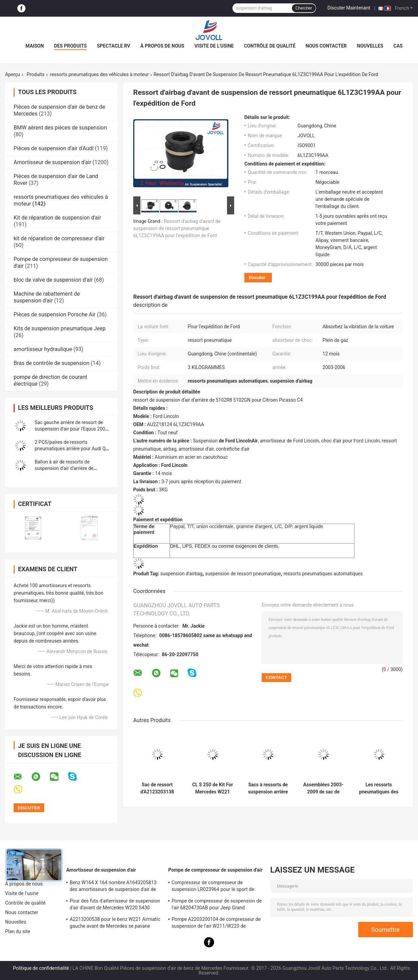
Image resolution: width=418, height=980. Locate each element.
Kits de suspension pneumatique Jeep (60, 328)
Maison (35, 46)
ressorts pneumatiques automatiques (323, 574)
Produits (36, 74)
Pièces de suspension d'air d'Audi (54, 148)
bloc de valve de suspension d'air (53, 280)
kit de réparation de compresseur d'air (59, 238)
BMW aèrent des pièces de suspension (60, 128)
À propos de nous (162, 46)
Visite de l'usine (214, 46)
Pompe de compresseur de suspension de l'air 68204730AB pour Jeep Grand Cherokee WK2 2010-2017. (217, 905)
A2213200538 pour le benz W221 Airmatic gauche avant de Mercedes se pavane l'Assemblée (115, 924)
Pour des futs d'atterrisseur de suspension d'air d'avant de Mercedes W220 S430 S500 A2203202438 (115, 905)
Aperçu (13, 74)
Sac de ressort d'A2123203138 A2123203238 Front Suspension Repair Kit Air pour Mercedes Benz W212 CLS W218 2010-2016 (157, 788)
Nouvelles (370, 46)
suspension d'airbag (181, 574)
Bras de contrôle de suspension (51, 363)
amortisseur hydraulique (43, 349)
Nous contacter (326, 46)
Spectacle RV (114, 46)
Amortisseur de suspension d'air (52, 162)
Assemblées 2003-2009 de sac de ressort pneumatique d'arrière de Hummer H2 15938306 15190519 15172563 (323, 788)
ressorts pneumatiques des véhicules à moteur (99, 74)
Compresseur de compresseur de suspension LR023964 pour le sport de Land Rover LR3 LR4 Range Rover (213, 887)
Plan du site (18, 931)
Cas (398, 46)
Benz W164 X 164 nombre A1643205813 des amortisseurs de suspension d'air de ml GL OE (113, 887)
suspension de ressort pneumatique (243, 574)
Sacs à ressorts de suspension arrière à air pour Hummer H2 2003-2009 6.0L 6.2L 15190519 (268, 788)
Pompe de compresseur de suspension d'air (215, 870)
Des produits (70, 46)
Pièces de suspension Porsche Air (55, 314)
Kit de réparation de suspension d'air (57, 218)
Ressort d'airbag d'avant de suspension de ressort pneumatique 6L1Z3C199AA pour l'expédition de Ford (177, 228)
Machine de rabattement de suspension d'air (47, 297)
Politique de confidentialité (41, 968)
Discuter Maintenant (349, 8)
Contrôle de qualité (270, 46)
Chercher (304, 8)
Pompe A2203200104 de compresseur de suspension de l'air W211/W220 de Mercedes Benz (216, 924)
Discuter (257, 277)
